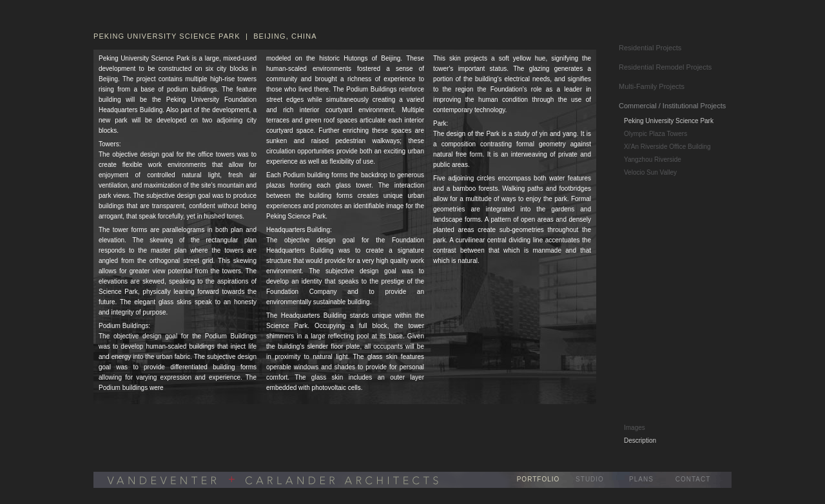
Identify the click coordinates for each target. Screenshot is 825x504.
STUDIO (590, 479)
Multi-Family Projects (652, 86)
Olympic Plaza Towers (655, 134)
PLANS (641, 479)
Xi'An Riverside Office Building (667, 147)
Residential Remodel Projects (665, 67)
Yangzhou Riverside (653, 160)
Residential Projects (650, 48)
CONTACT (693, 479)
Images (635, 428)
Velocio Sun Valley (650, 172)
